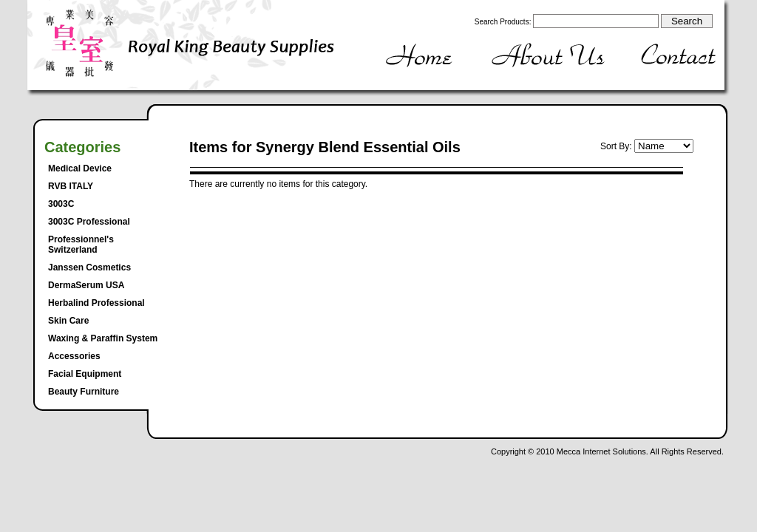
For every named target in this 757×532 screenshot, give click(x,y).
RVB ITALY (71, 186)
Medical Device (80, 168)
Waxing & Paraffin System (103, 338)
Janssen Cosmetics (89, 267)
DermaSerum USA (86, 285)
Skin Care (68, 321)
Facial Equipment (85, 374)
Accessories (74, 356)
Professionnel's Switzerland (81, 245)
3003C (61, 204)
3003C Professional (89, 222)
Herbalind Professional (96, 303)
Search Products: (503, 22)
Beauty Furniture (84, 392)
